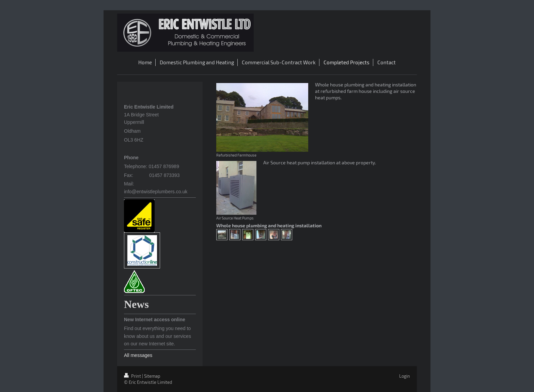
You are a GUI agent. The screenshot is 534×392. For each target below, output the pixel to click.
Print (133, 376)
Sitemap (152, 376)
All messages (138, 355)
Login (405, 376)
